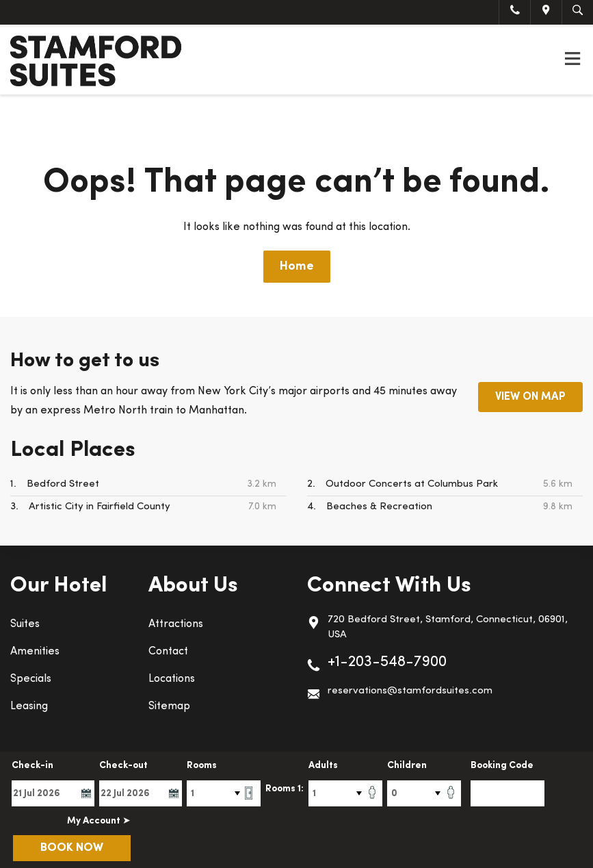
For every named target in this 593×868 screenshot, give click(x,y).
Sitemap (169, 706)
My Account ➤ (99, 821)
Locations (172, 679)
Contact (168, 652)
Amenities (35, 652)
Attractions (176, 624)
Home (297, 267)
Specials (31, 679)
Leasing (29, 706)
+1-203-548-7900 (387, 662)
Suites (25, 624)
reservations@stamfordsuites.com (410, 691)
